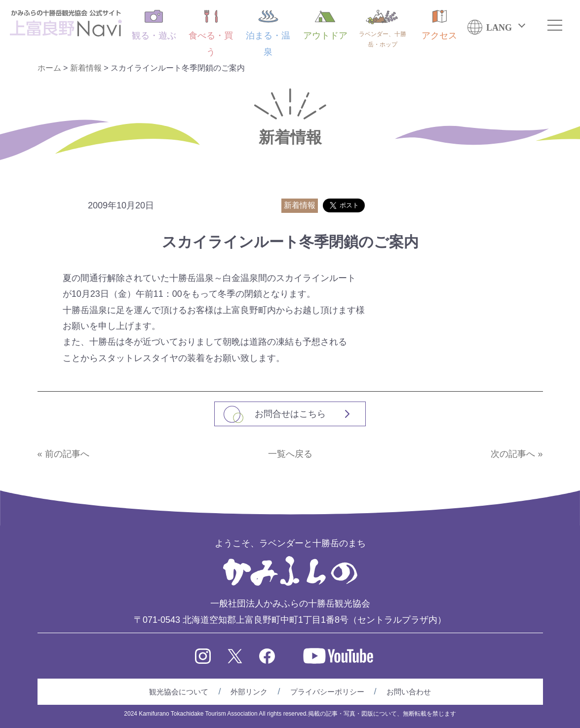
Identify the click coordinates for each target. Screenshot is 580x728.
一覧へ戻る (290, 454)
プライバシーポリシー (327, 692)
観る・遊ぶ (154, 25)
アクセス (439, 25)
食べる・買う (211, 33)
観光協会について (179, 692)
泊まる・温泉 (268, 33)
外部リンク (249, 692)
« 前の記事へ (63, 454)
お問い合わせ (409, 692)
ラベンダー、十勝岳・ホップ (383, 29)
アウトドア (325, 25)
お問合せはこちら (290, 414)
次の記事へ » (517, 454)
